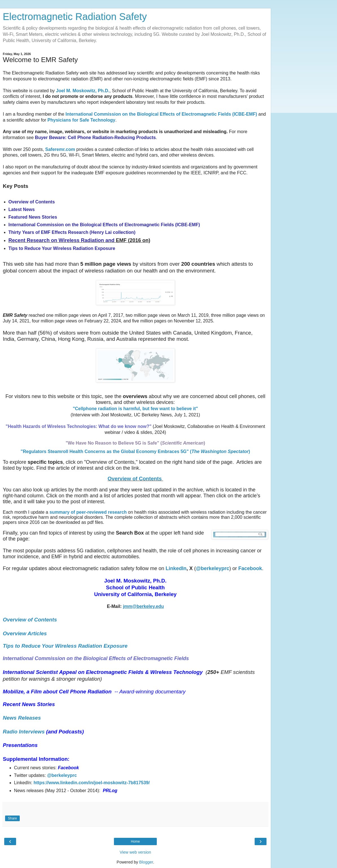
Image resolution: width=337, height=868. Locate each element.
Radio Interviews (24, 732)
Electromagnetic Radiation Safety (75, 17)
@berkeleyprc (62, 775)
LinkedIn (176, 568)
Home (135, 841)
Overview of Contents (135, 479)
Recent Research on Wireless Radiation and (62, 240)
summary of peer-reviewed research (88, 512)
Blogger (146, 862)
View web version (135, 852)
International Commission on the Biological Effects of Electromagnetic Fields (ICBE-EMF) (161, 114)
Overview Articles (25, 633)
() (220, 451)
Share (12, 818)
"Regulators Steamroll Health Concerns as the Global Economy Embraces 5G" (105, 451)
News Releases (22, 718)
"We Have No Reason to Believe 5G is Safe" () (135, 443)
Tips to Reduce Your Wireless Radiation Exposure (65, 646)
